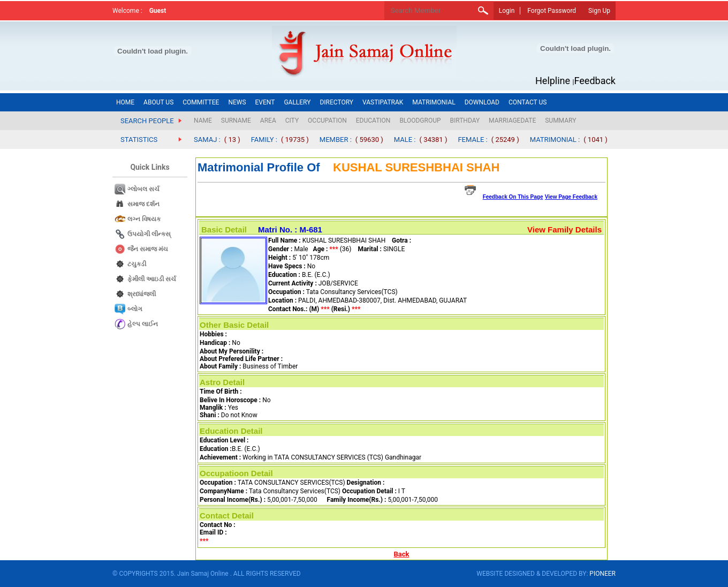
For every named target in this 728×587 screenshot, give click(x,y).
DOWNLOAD (482, 102)
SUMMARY (560, 121)
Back (402, 554)
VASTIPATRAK (383, 102)
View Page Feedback (571, 197)
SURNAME (236, 121)
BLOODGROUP (420, 121)
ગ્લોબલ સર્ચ (143, 189)
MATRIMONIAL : (555, 140)
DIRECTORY (336, 102)
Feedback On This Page (513, 197)
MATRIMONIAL (434, 102)
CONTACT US (528, 102)
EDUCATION (373, 121)
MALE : (405, 140)
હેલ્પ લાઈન (143, 324)
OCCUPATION (327, 121)
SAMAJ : (207, 140)
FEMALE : (472, 140)
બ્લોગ (135, 309)
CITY (292, 121)
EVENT (265, 102)
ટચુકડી (137, 264)
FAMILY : (264, 140)
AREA (268, 121)
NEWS (237, 102)
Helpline (553, 81)
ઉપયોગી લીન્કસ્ (149, 234)
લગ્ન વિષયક (144, 219)
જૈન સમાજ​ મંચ (148, 249)
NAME (203, 121)
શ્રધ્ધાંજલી (142, 294)
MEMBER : (336, 140)
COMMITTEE (201, 102)
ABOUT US (158, 102)
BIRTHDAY (465, 121)
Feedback (595, 81)
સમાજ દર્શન (143, 204)
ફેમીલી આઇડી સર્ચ (152, 279)
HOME (125, 102)
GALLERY (297, 102)
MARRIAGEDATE (512, 121)
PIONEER (602, 574)
